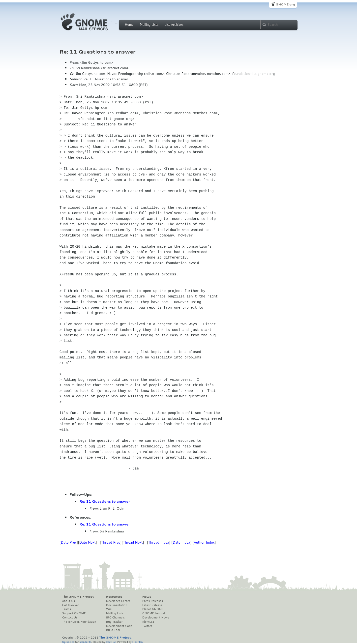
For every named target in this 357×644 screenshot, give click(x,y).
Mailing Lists (149, 25)
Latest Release (152, 605)
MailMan (137, 642)
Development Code (119, 626)
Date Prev (69, 542)
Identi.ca (148, 622)
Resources (114, 597)
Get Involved (71, 605)
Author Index (204, 542)
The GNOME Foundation (79, 622)
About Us (68, 601)
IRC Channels (116, 617)
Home (129, 25)
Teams (66, 609)
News (147, 597)
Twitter (147, 626)
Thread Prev (111, 542)
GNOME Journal (153, 613)
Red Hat (111, 642)
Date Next (87, 542)
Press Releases (152, 601)
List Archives (174, 25)
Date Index (181, 542)
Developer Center (118, 601)
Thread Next (133, 542)
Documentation (117, 605)
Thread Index (159, 542)
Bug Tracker (114, 622)
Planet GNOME (153, 609)
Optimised (68, 642)
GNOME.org (285, 4)
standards (85, 642)
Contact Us (70, 617)
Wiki (109, 609)
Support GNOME (74, 613)
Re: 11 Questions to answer (105, 501)
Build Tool (113, 630)
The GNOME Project (78, 597)
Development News (156, 617)
